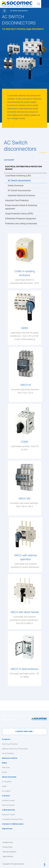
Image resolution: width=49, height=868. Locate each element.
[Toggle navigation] (45, 4)
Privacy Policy (7, 847)
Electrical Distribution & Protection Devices (24, 168)
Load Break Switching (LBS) (18, 176)
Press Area (6, 768)
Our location (6, 791)
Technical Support (8, 805)
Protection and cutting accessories (21, 224)
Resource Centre (10, 758)
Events (4, 772)
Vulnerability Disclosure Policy (13, 819)
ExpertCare (7, 829)
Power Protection (8, 753)
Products (6, 739)
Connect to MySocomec (13, 824)
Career (4, 786)
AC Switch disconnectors (19, 181)
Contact (6, 796)
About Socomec (9, 777)
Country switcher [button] (24, 731)
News (4, 763)
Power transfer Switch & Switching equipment (21, 207)
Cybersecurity (8, 810)
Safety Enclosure (16, 186)
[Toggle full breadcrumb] (5, 11)
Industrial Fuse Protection (17, 200)
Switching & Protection (10, 744)
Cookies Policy (8, 842)
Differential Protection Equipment (21, 219)
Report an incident (8, 815)
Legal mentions (8, 857)
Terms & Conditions (9, 852)
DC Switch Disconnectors (19, 190)
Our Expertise (7, 782)
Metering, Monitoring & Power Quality (15, 749)
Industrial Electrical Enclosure (21, 195)
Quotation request (8, 800)
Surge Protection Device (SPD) (19, 214)
